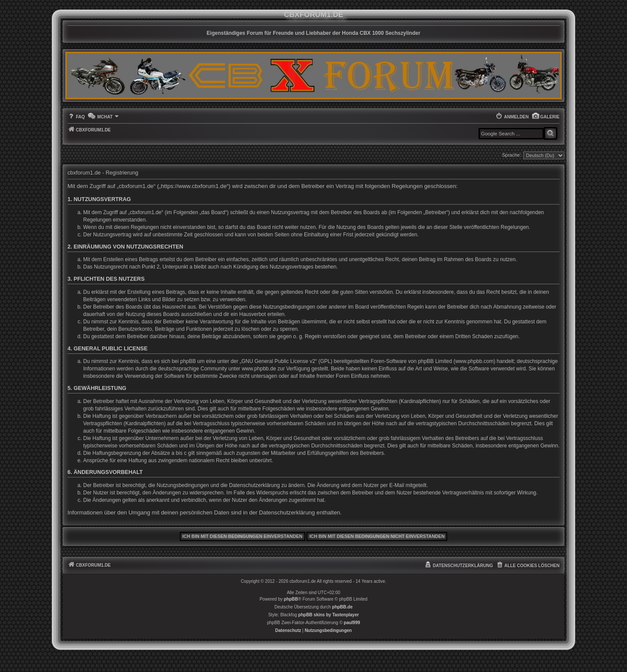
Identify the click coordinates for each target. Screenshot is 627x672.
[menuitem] (546, 117)
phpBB (291, 599)
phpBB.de (342, 607)
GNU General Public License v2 (278, 361)
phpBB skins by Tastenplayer (329, 615)
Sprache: (512, 155)
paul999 (352, 623)
